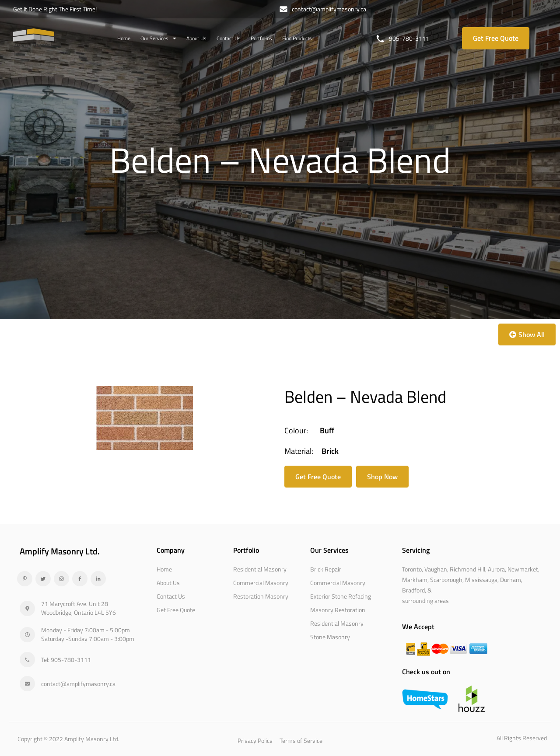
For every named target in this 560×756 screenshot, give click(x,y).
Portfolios (261, 38)
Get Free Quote (176, 610)
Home (124, 38)
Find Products (297, 38)
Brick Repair (326, 569)
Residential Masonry (260, 569)
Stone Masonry (330, 637)
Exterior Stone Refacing (341, 596)
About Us (196, 38)
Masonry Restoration (338, 610)
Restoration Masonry (261, 596)
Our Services (158, 38)
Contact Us (229, 38)
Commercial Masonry (261, 583)
